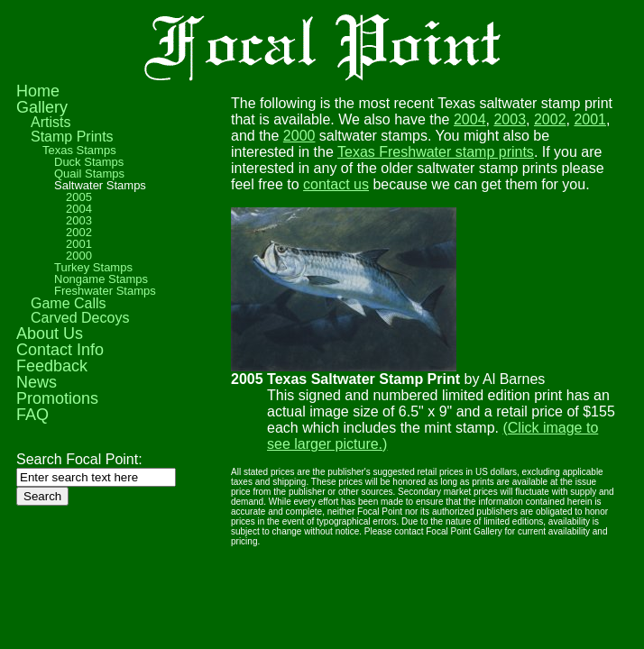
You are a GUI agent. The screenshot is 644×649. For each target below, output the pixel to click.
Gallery (42, 107)
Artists (51, 122)
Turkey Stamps (93, 267)
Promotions (57, 398)
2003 (510, 119)
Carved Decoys (80, 318)
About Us (50, 334)
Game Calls (69, 303)
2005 (79, 197)
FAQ (32, 415)
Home (38, 91)
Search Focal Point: (79, 459)
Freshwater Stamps (105, 291)
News (37, 382)
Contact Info (60, 350)
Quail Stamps (89, 174)
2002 (550, 119)
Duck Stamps (89, 162)
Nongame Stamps (101, 279)
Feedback (52, 366)
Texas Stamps (79, 150)
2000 (299, 136)
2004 (470, 119)
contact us (336, 184)
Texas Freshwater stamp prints (436, 152)
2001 (590, 119)
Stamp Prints (72, 137)
